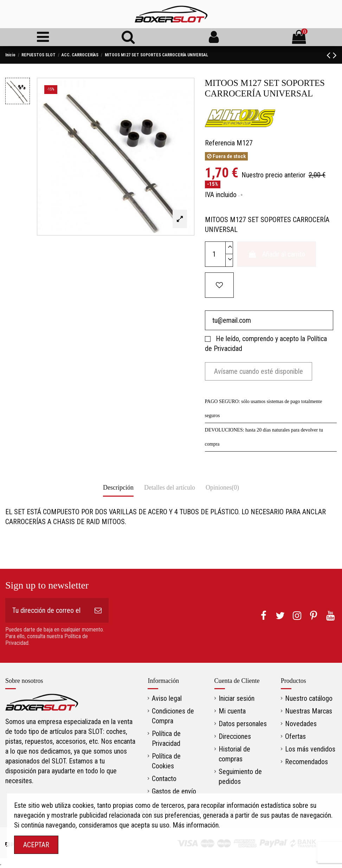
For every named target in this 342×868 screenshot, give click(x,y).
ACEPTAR (36, 845)
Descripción (118, 488)
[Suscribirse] (98, 610)
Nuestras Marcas (309, 711)
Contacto (164, 779)
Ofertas (295, 736)
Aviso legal (167, 698)
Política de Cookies (166, 761)
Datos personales (243, 724)
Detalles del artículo (170, 488)
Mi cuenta (232, 711)
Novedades (301, 724)
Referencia (220, 143)
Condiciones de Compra (173, 716)
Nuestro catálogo (309, 698)
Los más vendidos (310, 749)
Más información (196, 825)
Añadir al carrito (277, 254)
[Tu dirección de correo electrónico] (46, 610)
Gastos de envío (174, 791)
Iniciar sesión (237, 698)
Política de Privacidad (166, 738)
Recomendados (306, 762)
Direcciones (235, 736)
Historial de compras (234, 754)
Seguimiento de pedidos (240, 776)
